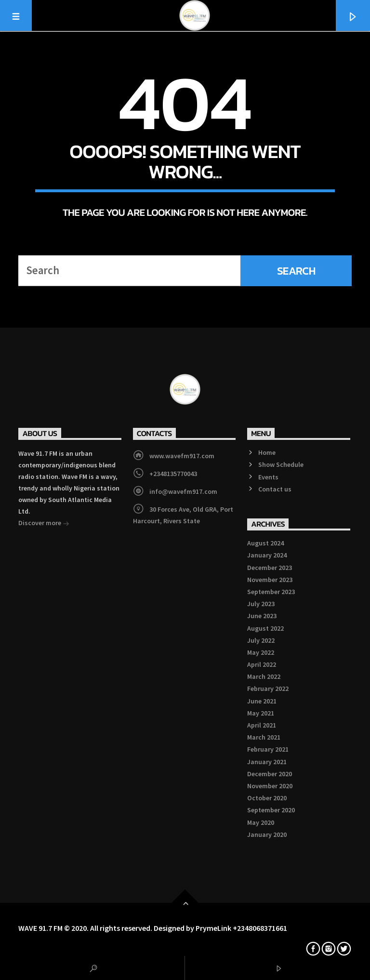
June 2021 (262, 701)
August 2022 (265, 628)
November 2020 (270, 786)
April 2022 (262, 664)
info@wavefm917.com (183, 491)
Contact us (275, 489)
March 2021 (264, 737)
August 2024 (265, 543)
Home (267, 452)
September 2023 (271, 592)
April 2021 (262, 725)
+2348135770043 (173, 474)
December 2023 (270, 568)
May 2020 (261, 822)
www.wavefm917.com (182, 456)
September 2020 (271, 810)
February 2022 (268, 689)
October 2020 (267, 798)
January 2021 (267, 762)
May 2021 (261, 713)
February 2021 (268, 749)
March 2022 (264, 676)
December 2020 (270, 774)
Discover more (44, 524)
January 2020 (267, 834)
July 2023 (261, 604)
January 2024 (267, 555)
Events (268, 477)
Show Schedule (281, 464)
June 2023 (262, 616)
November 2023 (270, 580)
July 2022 (261, 640)
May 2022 (261, 652)
